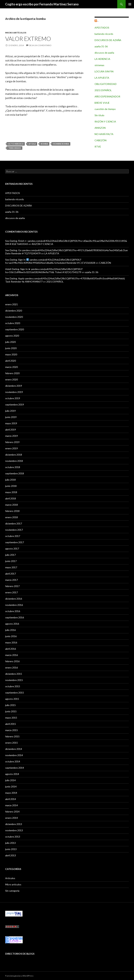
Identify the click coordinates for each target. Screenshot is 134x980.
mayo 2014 (11, 793)
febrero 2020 (12, 373)
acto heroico (16, 144)
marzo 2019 (12, 436)
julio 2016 (10, 630)
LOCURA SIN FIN (104, 71)
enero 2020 (12, 379)
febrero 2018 (12, 511)
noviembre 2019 (14, 392)
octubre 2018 (13, 467)
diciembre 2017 (14, 523)
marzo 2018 (12, 505)
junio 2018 (11, 486)
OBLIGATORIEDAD (106, 84)
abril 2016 (11, 649)
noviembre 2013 (14, 830)
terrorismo (15, 148)
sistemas (99, 65)
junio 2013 (11, 849)
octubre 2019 (13, 398)
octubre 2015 (13, 686)
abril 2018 (11, 498)
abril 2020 (11, 361)
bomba (44, 144)
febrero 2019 (12, 442)
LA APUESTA (102, 78)
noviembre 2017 (14, 530)
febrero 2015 (12, 736)
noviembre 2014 (14, 755)
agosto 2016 (12, 624)
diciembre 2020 (14, 311)
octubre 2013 (13, 837)
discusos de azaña (104, 53)
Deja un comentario (40, 45)
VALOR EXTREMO (28, 39)
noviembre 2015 (14, 680)
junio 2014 (11, 786)
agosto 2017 (12, 549)
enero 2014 (12, 818)
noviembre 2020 (14, 317)
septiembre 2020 (15, 329)
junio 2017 (11, 561)
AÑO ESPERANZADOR (107, 96)
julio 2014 (10, 780)
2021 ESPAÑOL (103, 90)
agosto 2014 (12, 774)
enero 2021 (12, 304)
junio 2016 (11, 636)
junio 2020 (11, 348)
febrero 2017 (12, 586)
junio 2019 (11, 417)
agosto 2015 (12, 699)
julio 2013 (10, 843)
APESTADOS (102, 28)
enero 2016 (12, 668)
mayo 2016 (11, 642)
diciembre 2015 (14, 674)
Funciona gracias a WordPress (19, 976)
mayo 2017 (11, 567)
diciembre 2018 (14, 455)
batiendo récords (104, 34)
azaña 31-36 (101, 46)
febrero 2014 (12, 812)
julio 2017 (10, 555)
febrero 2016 (12, 661)
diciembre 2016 (14, 599)
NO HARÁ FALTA (104, 134)
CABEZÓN (100, 140)
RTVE (98, 147)
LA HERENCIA (102, 59)
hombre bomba (61, 144)
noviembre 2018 (14, 461)
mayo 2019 (11, 423)
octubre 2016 (13, 611)
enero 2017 (12, 592)
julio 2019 (10, 411)
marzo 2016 (12, 655)
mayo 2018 (11, 492)
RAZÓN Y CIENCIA (105, 121)
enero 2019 (12, 448)
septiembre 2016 (15, 617)
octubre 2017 (13, 536)
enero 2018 (12, 517)
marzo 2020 (12, 367)
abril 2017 (11, 574)
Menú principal (130, 4)
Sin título (99, 115)
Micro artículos (16, 33)
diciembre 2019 (14, 386)
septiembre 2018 (15, 473)
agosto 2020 (12, 336)
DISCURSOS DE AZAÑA (108, 40)
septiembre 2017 (15, 542)
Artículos (10, 878)
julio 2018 (10, 480)
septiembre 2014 (15, 768)
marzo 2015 (12, 730)
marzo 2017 (12, 580)
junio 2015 (11, 711)
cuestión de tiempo (105, 109)
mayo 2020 (11, 354)
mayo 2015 (11, 718)
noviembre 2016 (14, 605)
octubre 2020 (13, 323)
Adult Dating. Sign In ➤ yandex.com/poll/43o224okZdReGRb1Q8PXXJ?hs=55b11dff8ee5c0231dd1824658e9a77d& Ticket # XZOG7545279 (44, 271)
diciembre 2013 (14, 824)
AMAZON (100, 128)
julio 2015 (10, 705)
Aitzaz (32, 144)
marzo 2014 (12, 805)
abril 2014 (11, 799)
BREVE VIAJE (102, 103)
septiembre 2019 (15, 405)
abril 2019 (11, 430)
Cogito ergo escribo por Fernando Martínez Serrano (42, 4)
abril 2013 (11, 855)
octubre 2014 (13, 761)
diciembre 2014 (14, 749)
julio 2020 (10, 342)
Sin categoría (12, 891)
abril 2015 (11, 724)
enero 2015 (12, 743)
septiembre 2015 (15, 693)
